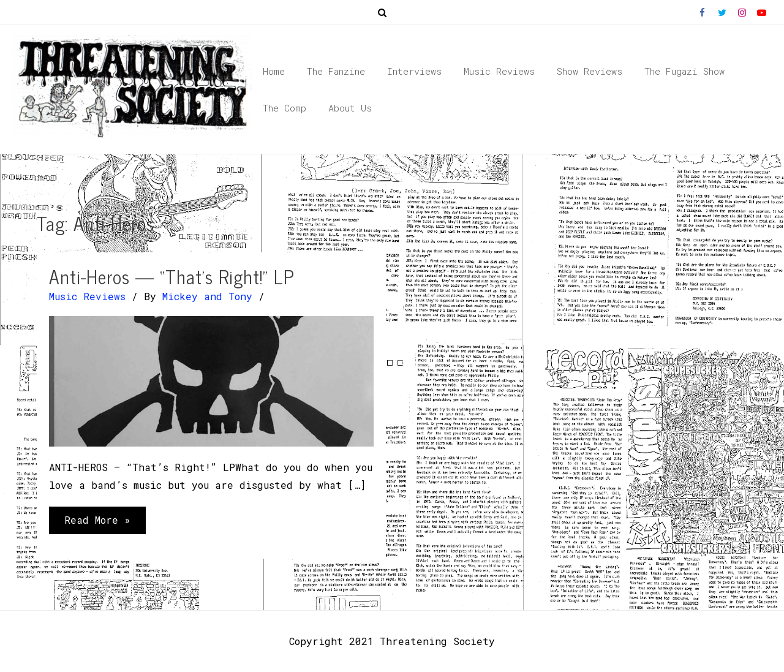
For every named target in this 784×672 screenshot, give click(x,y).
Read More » (97, 523)
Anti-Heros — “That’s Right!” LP (172, 276)
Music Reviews (87, 296)
